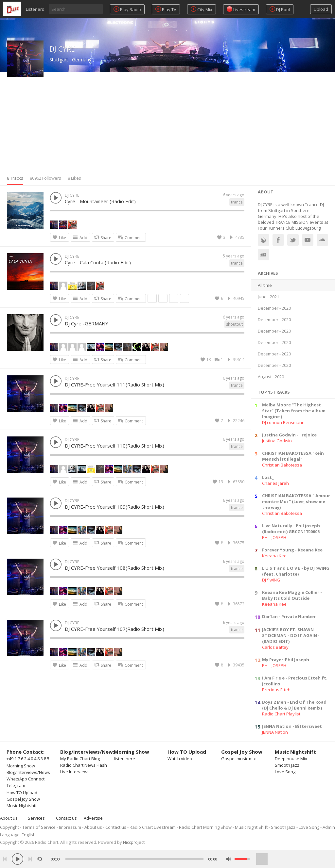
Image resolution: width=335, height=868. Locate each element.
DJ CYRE (62, 49)
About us (9, 818)
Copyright (9, 827)
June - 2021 (268, 297)
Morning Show (21, 766)
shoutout (234, 324)
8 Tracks (15, 178)
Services (36, 818)
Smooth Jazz (287, 765)
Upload (321, 9)
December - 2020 (274, 308)
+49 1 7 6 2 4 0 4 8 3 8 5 (28, 759)
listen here (124, 759)
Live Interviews (75, 772)
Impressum (70, 827)
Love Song (285, 772)
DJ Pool (280, 9)
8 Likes (74, 178)
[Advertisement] (167, 126)
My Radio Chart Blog (80, 759)
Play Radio (127, 9)
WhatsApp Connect (26, 779)
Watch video (180, 759)
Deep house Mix (291, 759)
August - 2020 (271, 377)
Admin (329, 827)
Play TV (166, 9)
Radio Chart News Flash (84, 765)
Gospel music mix (238, 759)
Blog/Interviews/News (28, 772)
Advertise (93, 818)
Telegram (16, 785)
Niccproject (134, 842)
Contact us (66, 818)
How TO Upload (22, 793)
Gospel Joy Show (23, 799)
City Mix (202, 9)
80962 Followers (45, 178)
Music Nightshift (22, 806)
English (29, 835)
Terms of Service (39, 827)
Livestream (241, 9)
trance (237, 202)
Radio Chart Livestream (153, 827)
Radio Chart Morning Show (205, 827)
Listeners (35, 9)
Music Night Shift (251, 827)
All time (265, 285)
